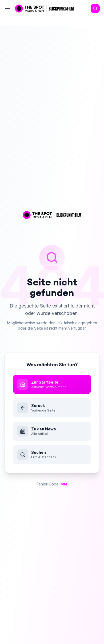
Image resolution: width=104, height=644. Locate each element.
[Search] (95, 9)
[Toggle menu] (7, 9)
